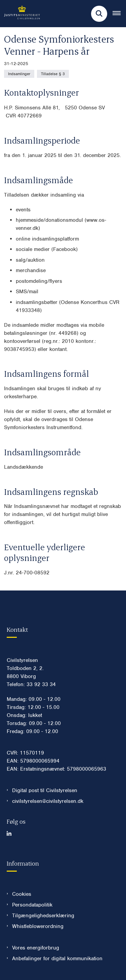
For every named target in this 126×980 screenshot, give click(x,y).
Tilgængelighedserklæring (43, 916)
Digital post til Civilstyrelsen (45, 790)
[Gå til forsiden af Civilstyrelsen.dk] (20, 14)
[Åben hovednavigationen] (119, 14)
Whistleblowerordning (38, 926)
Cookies (22, 894)
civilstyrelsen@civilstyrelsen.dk (48, 801)
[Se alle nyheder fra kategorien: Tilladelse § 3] (53, 74)
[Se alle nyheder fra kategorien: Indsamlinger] (19, 74)
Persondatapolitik (32, 905)
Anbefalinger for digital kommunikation (57, 959)
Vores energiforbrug (36, 948)
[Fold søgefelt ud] (99, 14)
